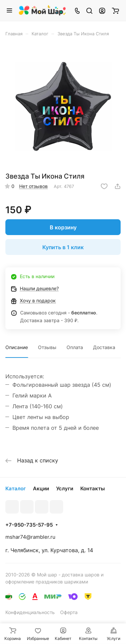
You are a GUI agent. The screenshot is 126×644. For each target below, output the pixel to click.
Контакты (93, 488)
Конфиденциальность (30, 612)
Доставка (104, 347)
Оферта (69, 612)
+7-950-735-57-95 (29, 525)
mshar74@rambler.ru (30, 537)
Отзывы (47, 347)
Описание (17, 347)
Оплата (75, 347)
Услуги (65, 488)
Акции (41, 488)
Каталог (16, 488)
